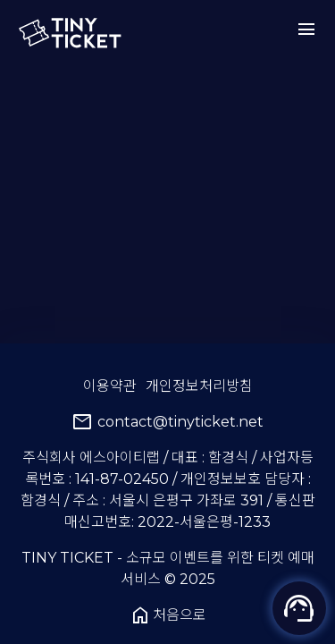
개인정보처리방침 (199, 386)
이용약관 (110, 386)
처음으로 (168, 615)
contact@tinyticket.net (167, 422)
